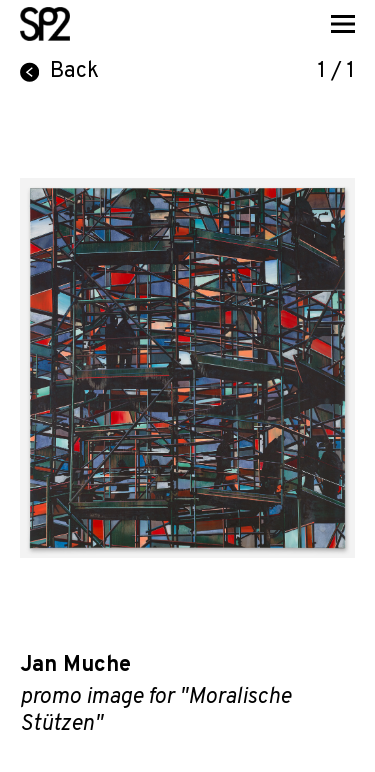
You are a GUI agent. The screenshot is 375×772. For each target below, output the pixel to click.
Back (59, 71)
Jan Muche (75, 665)
